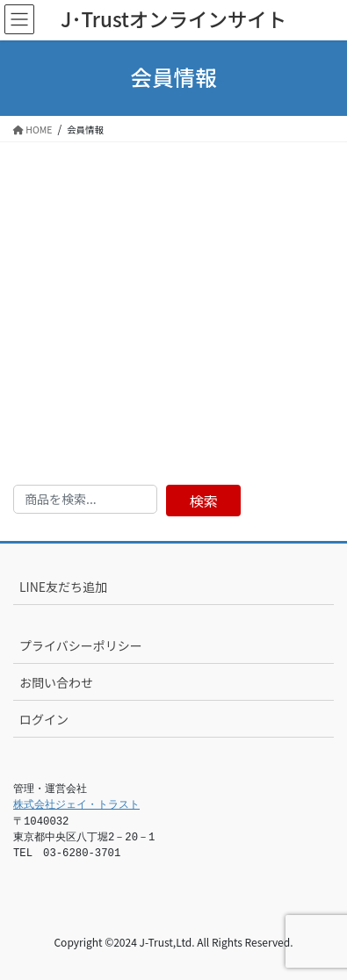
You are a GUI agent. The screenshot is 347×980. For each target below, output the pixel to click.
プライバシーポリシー (81, 645)
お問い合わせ (56, 682)
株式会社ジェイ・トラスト (76, 805)
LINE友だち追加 (63, 587)
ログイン (44, 719)
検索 (204, 501)
